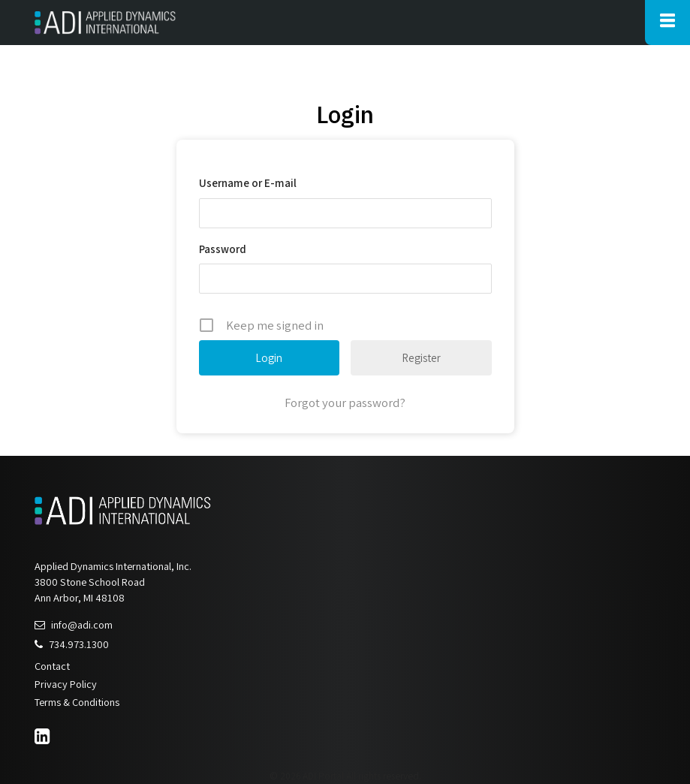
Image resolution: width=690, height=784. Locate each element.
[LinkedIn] (44, 739)
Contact (52, 666)
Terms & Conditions (77, 702)
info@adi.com (74, 624)
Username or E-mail (248, 183)
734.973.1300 (72, 644)
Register (421, 358)
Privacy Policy (66, 684)
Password (223, 249)
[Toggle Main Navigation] (667, 23)
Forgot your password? (345, 403)
